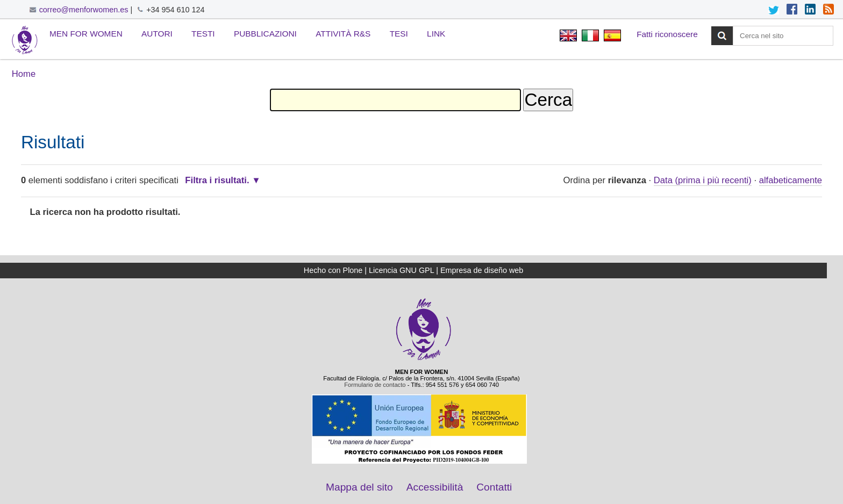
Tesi (399, 34)
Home (24, 74)
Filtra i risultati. (217, 180)
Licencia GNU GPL (401, 270)
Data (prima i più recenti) (703, 180)
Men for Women (86, 34)
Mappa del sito (359, 487)
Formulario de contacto (375, 385)
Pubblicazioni (265, 34)
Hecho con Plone (333, 270)
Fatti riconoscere (667, 34)
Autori (157, 34)
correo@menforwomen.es (84, 10)
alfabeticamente (791, 180)
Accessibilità (435, 487)
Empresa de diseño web (482, 270)
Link (436, 34)
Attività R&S (343, 34)
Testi (203, 34)
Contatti (494, 487)
